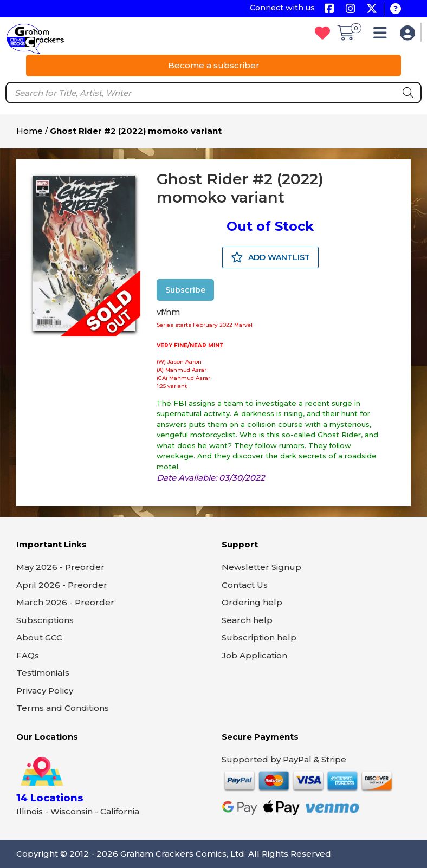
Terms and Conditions (63, 708)
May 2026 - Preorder (60, 567)
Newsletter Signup (261, 567)
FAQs (28, 655)
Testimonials (43, 673)
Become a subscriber (214, 65)
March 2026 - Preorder (65, 602)
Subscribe (185, 290)
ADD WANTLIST (270, 257)
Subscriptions (45, 620)
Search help (247, 620)
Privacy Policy (45, 691)
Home (30, 131)
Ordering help (252, 602)
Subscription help (259, 637)
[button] (383, 35)
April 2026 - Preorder (62, 585)
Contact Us (245, 585)
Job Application (254, 655)
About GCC (39, 637)
